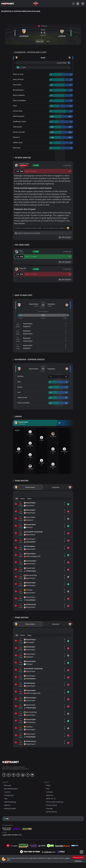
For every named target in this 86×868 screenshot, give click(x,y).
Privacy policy (51, 805)
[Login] (78, 4)
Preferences (78, 861)
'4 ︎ (69, 63)
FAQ (48, 789)
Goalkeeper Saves (20, 121)
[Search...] (73, 4)
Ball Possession (19, 116)
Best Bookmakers (11, 789)
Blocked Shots (18, 90)
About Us (50, 795)
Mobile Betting (10, 802)
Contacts (50, 792)
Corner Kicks (18, 111)
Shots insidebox (19, 95)
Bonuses (8, 785)
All (17, 498)
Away (29, 498)
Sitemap (49, 808)
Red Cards (17, 148)
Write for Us (51, 799)
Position (20, 376)
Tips (6, 799)
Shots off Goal (18, 79)
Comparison (9, 795)
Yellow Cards (18, 142)
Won (19, 382)
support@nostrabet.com (12, 835)
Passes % (16, 137)
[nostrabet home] (11, 762)
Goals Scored (22, 397)
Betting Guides (10, 808)
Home (23, 498)
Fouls (15, 106)
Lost (19, 392)
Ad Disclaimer (52, 812)
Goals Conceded (24, 403)
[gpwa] (24, 846)
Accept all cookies (78, 857)
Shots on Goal (18, 74)
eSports (7, 805)
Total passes (18, 127)
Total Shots (17, 85)
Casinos (7, 792)
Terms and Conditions (55, 802)
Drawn (20, 387)
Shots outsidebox (19, 100)
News (48, 785)
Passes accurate (19, 132)
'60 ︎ (18, 67)
